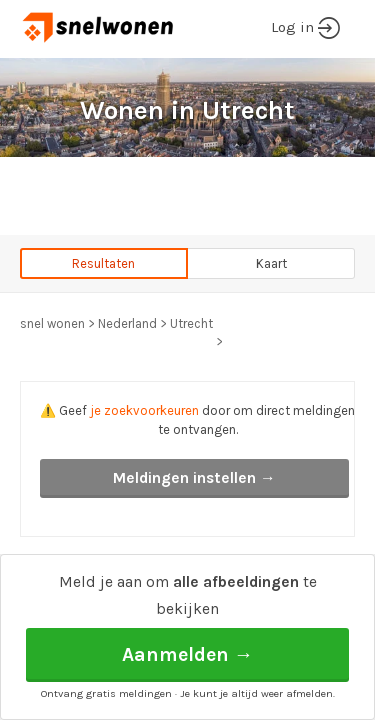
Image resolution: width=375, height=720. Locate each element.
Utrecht (191, 323)
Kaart (271, 263)
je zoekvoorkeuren (144, 410)
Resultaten (103, 263)
